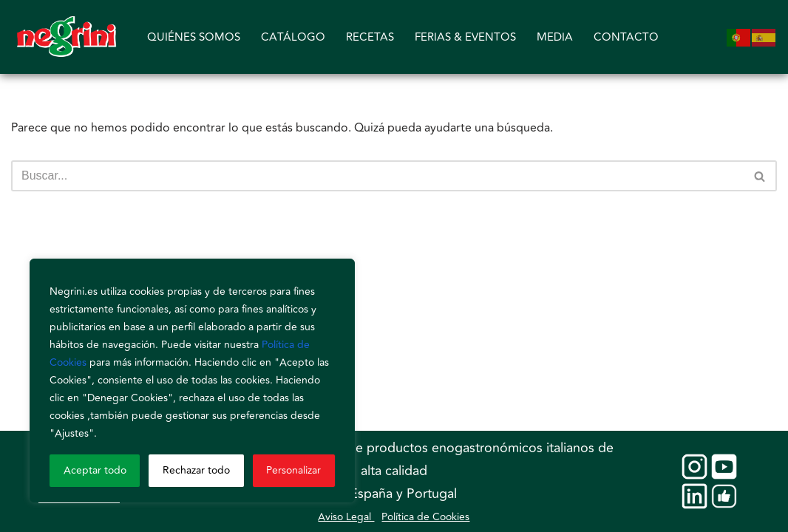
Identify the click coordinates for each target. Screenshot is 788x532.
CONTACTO (626, 37)
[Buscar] (377, 176)
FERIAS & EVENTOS (465, 37)
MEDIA (555, 37)
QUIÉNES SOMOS (194, 37)
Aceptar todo (95, 470)
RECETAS (370, 37)
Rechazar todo (196, 470)
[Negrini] (67, 37)
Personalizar (293, 470)
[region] (192, 381)
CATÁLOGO (293, 37)
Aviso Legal (346, 517)
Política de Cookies (425, 517)
